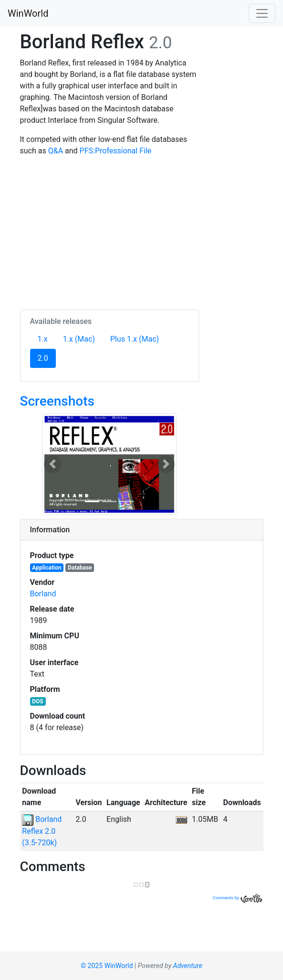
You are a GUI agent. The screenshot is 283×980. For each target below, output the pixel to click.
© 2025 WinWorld (107, 966)
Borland (43, 594)
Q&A (56, 151)
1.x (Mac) (79, 339)
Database (80, 568)
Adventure (188, 966)
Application (47, 568)
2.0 (47, 357)
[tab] (142, 530)
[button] (52, 464)
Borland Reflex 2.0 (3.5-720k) (42, 831)
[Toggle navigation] (262, 13)
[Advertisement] (110, 231)
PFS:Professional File (116, 151)
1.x (43, 339)
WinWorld (28, 13)
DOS (37, 701)
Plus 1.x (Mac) (135, 339)
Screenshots (57, 401)
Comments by (237, 898)
